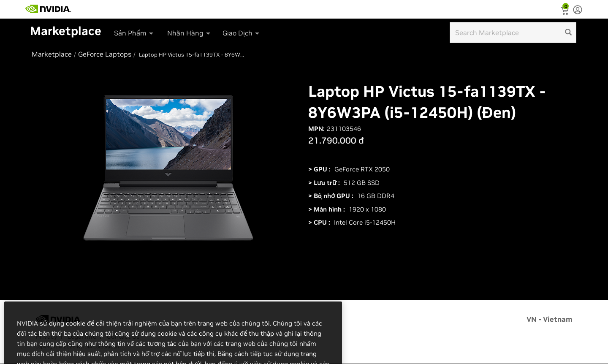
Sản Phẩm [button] (134, 33)
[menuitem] (134, 30)
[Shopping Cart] (566, 12)
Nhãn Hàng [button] (189, 33)
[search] (568, 33)
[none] (578, 11)
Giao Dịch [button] (242, 33)
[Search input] (513, 33)
